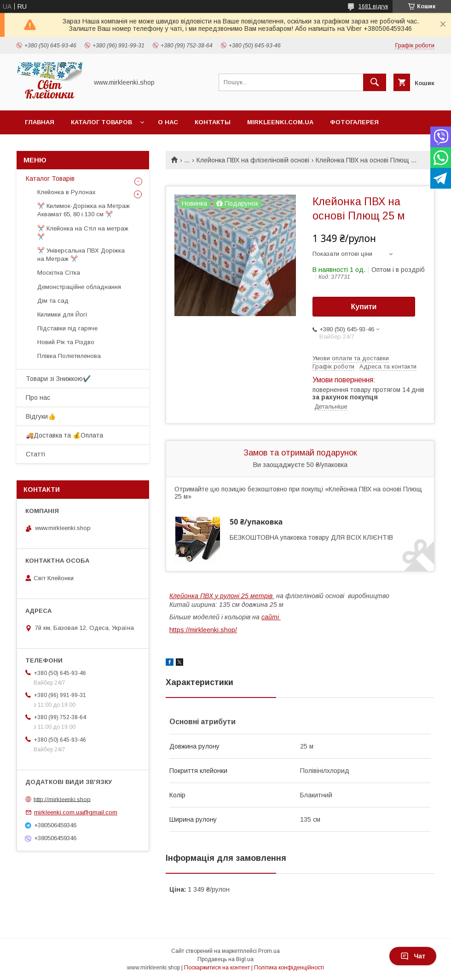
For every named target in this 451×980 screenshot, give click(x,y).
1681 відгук (373, 6)
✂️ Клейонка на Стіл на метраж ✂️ (83, 233)
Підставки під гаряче (67, 328)
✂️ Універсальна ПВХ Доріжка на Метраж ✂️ (81, 255)
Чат (413, 956)
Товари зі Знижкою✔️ (58, 379)
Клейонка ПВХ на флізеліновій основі (253, 160)
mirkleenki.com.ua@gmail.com (76, 812)
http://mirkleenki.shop (62, 799)
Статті (35, 454)
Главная (40, 122)
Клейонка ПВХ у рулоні (222, 596)
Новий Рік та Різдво (66, 342)
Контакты (213, 122)
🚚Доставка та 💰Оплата (64, 435)
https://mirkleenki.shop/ (203, 630)
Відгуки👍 (41, 416)
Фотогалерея (354, 122)
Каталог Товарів (50, 179)
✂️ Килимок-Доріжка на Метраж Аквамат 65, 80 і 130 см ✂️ (84, 210)
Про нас (38, 398)
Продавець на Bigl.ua (225, 959)
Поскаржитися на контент (217, 968)
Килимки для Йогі (62, 314)
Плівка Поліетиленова (69, 356)
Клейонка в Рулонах (66, 192)
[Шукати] (375, 82)
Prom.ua (269, 951)
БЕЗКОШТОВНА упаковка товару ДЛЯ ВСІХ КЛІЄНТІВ (311, 537)
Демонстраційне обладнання (79, 287)
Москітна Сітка (59, 273)
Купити (364, 307)
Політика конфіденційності (289, 968)
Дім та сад (53, 301)
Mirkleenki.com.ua (280, 122)
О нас (168, 122)
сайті (271, 617)
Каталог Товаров (101, 122)
